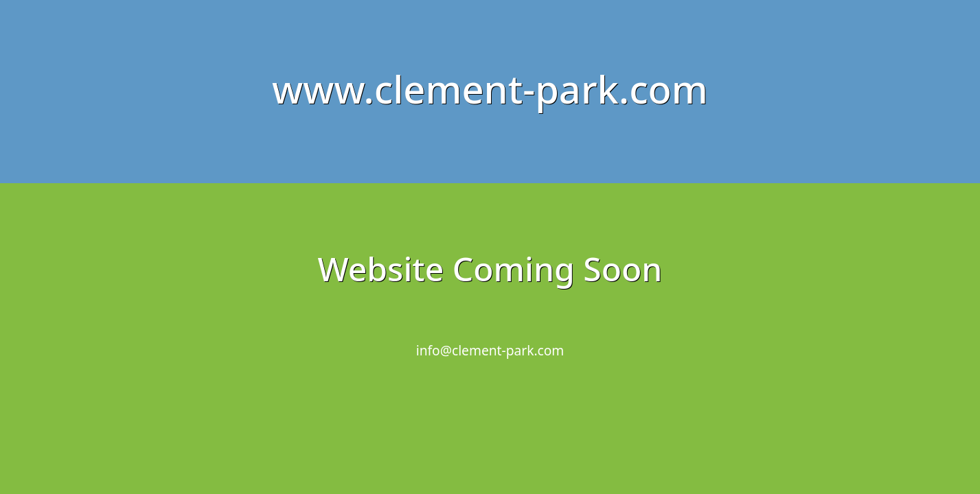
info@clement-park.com (490, 350)
